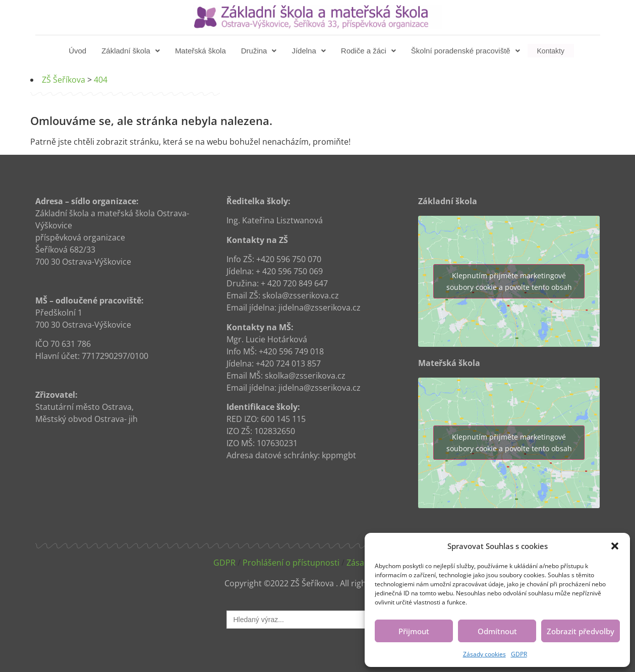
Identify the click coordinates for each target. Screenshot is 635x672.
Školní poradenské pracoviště (467, 51)
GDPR (519, 654)
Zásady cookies (484, 654)
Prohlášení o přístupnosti (291, 563)
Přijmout (414, 631)
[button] (615, 546)
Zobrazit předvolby (581, 631)
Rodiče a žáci (369, 51)
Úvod (78, 51)
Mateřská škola (201, 51)
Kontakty (551, 51)
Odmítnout (497, 631)
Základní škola (132, 51)
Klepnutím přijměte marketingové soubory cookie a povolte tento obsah (509, 281)
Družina (260, 51)
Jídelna (309, 51)
